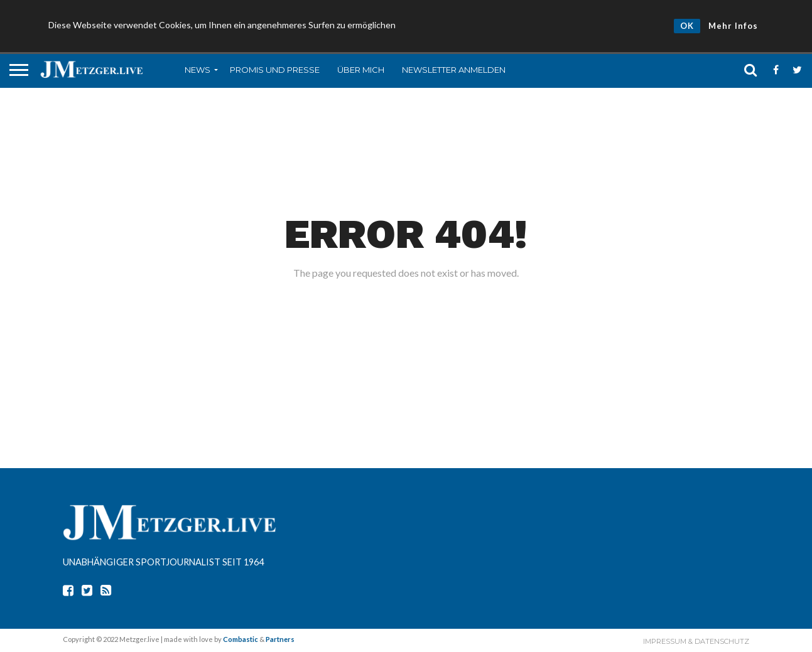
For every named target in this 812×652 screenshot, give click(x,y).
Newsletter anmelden (454, 70)
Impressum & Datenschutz (696, 641)
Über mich (361, 70)
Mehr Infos (733, 26)
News (198, 70)
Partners (280, 639)
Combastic (241, 639)
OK (687, 26)
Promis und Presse (275, 70)
